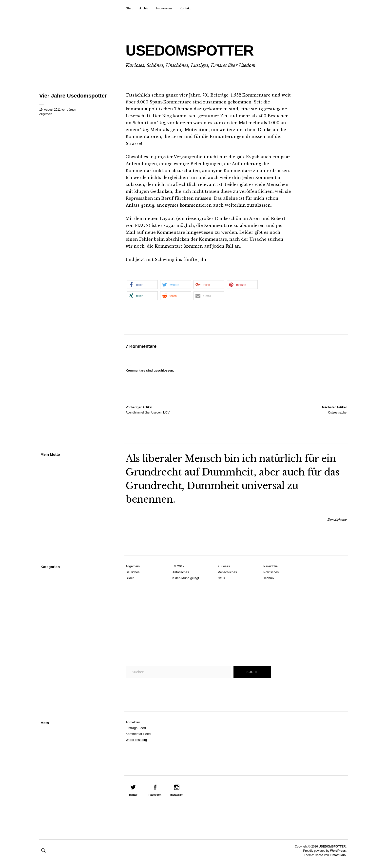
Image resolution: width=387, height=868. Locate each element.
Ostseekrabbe (334, 410)
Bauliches (133, 572)
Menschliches (227, 572)
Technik (269, 578)
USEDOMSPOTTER (215, 49)
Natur (221, 578)
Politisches (271, 572)
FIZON (142, 225)
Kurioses (224, 566)
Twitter (133, 795)
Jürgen (72, 110)
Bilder (130, 578)
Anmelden (133, 722)
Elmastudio (338, 855)
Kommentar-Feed (138, 734)
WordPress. (338, 851)
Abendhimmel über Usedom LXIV (148, 410)
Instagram (177, 795)
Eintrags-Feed (136, 728)
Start (129, 8)
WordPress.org (136, 740)
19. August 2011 (50, 110)
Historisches (180, 572)
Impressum (164, 8)
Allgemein (46, 114)
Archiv (144, 8)
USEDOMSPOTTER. (333, 847)
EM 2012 (178, 566)
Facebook (155, 795)
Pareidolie (271, 566)
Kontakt (185, 8)
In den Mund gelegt (185, 578)
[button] (142, 285)
